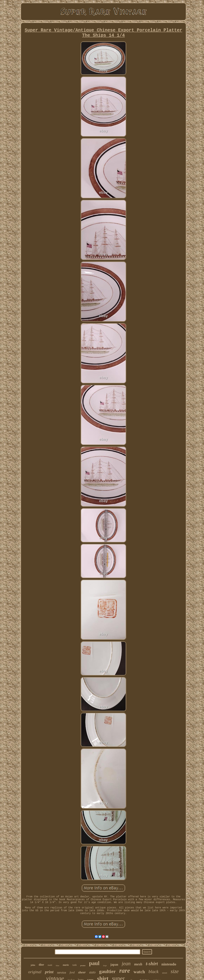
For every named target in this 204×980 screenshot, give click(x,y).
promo (83, 965)
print (49, 972)
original (35, 972)
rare (125, 971)
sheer (82, 972)
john (33, 965)
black (153, 972)
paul (94, 963)
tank (75, 965)
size (175, 971)
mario (66, 965)
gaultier (107, 971)
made (50, 965)
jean (126, 963)
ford (72, 972)
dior (41, 965)
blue (58, 965)
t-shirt (152, 964)
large (105, 966)
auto (92, 972)
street (164, 973)
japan (114, 965)
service (62, 973)
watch (139, 972)
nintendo (169, 964)
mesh (138, 964)
